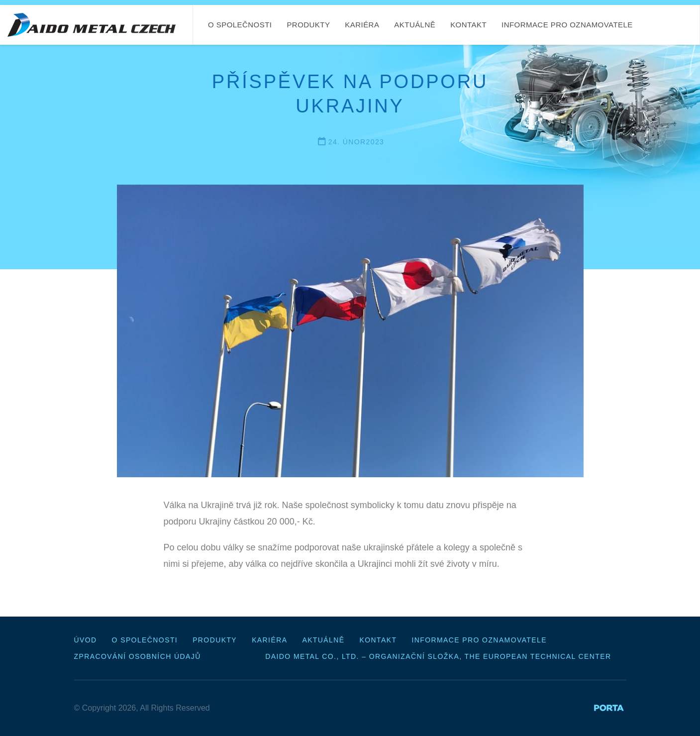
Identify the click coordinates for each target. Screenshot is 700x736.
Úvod (86, 640)
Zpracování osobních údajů (138, 656)
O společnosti (240, 25)
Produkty (308, 25)
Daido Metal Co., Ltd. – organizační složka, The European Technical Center (438, 656)
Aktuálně (415, 25)
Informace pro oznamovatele (567, 25)
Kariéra (362, 25)
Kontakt (468, 25)
